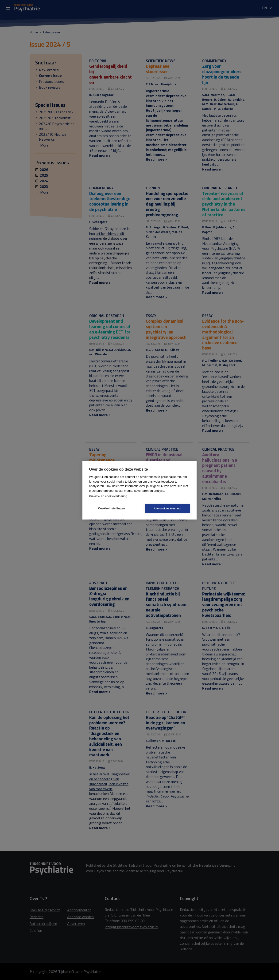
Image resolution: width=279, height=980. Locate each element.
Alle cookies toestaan (168, 508)
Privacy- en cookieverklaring (108, 496)
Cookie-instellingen (112, 508)
